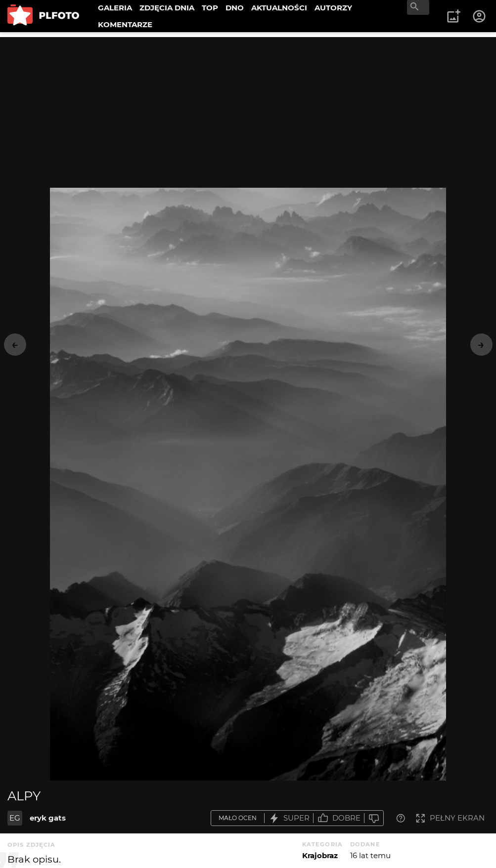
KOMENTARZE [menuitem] (125, 24)
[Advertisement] (248, 106)
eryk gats (48, 818)
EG (15, 818)
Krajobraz (320, 855)
